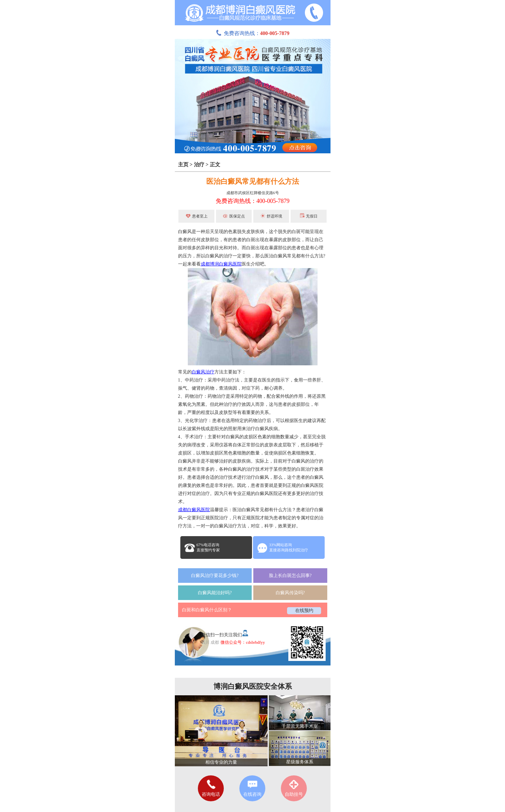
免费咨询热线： (253, 33)
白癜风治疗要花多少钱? (215, 576)
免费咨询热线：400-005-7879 (253, 201)
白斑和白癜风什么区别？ (207, 610)
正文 (215, 165)
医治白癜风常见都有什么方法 (253, 181)
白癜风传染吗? (290, 593)
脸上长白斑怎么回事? (290, 576)
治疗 (199, 165)
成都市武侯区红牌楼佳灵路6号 (253, 193)
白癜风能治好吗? (215, 593)
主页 (183, 165)
